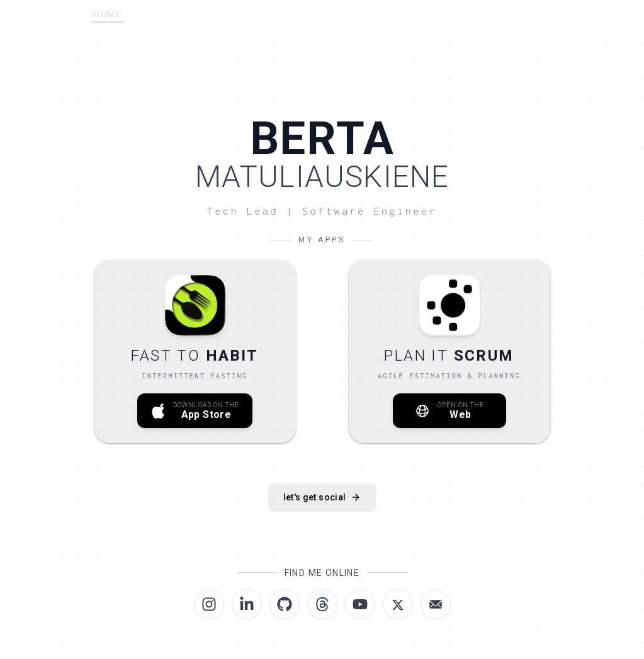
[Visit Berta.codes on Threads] (322, 604)
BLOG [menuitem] (495, 17)
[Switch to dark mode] (542, 16)
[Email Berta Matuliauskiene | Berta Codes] (436, 604)
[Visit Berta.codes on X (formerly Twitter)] (398, 604)
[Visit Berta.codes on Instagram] (209, 604)
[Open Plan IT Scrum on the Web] (449, 352)
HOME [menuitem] (108, 21)
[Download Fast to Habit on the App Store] (195, 352)
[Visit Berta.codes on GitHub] (285, 604)
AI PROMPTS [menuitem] (292, 19)
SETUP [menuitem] (221, 20)
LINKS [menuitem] (362, 19)
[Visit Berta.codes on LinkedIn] (247, 604)
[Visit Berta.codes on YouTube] (360, 604)
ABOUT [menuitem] (164, 20)
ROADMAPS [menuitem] (429, 18)
